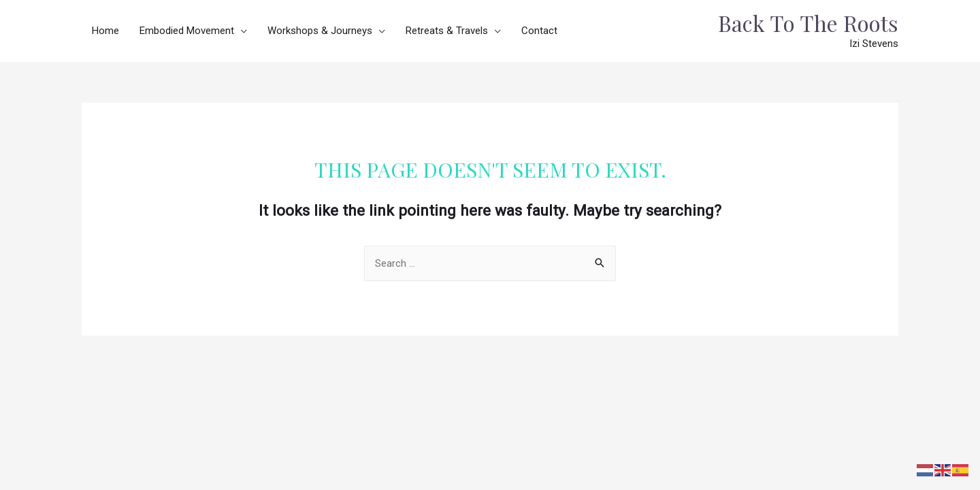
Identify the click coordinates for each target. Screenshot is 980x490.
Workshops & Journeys (320, 31)
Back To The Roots (808, 23)
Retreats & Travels (447, 31)
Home (105, 31)
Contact (539, 31)
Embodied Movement (187, 31)
